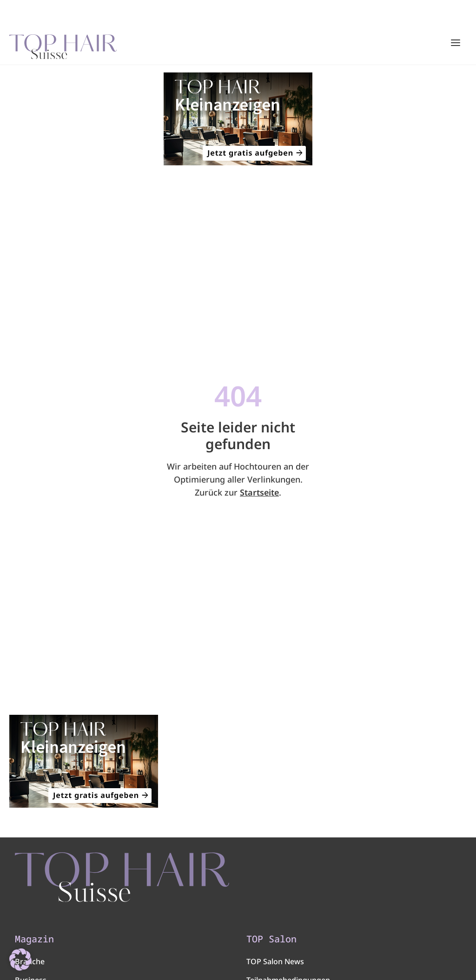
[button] (20, 960)
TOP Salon (271, 939)
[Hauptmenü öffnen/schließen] (456, 43)
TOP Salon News (275, 961)
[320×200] (238, 119)
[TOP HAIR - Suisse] (122, 877)
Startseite (259, 492)
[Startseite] (63, 43)
